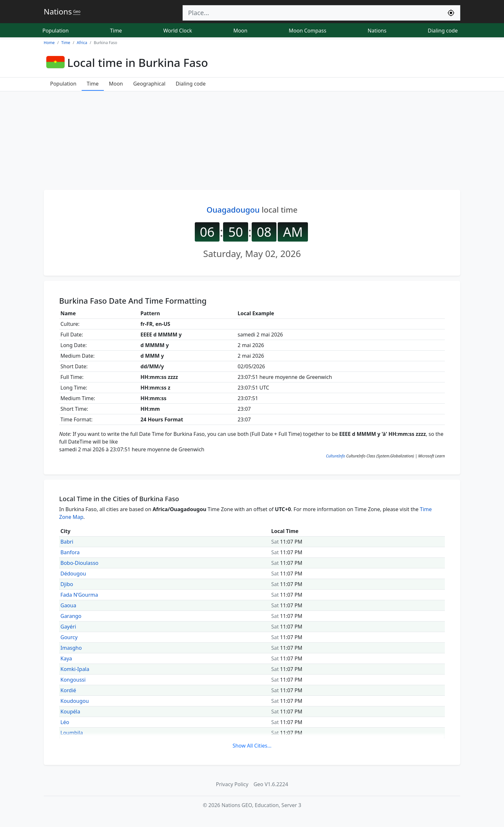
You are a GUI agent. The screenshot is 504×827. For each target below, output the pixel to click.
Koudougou (75, 701)
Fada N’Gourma (79, 595)
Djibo (67, 584)
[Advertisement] (252, 140)
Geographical (149, 84)
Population (56, 31)
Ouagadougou (233, 210)
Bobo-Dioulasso (79, 563)
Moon (240, 31)
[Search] (312, 13)
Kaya (66, 658)
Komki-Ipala (75, 669)
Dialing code (443, 31)
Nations (377, 31)
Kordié (68, 690)
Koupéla (70, 712)
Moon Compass (307, 31)
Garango (71, 616)
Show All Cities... (252, 746)
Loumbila (72, 733)
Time (116, 31)
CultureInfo (336, 456)
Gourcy (69, 637)
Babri (67, 542)
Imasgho (71, 648)
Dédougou (73, 574)
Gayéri (68, 627)
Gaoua (68, 605)
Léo (65, 722)
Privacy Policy (232, 784)
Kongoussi (73, 680)
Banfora (70, 552)
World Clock (178, 31)
